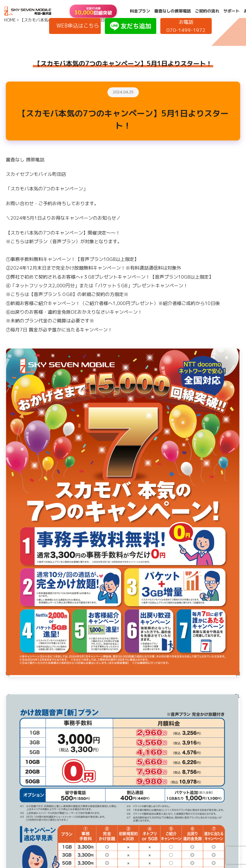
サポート (231, 11)
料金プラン (140, 11)
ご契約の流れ (207, 11)
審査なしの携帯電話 (173, 11)
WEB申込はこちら (78, 26)
